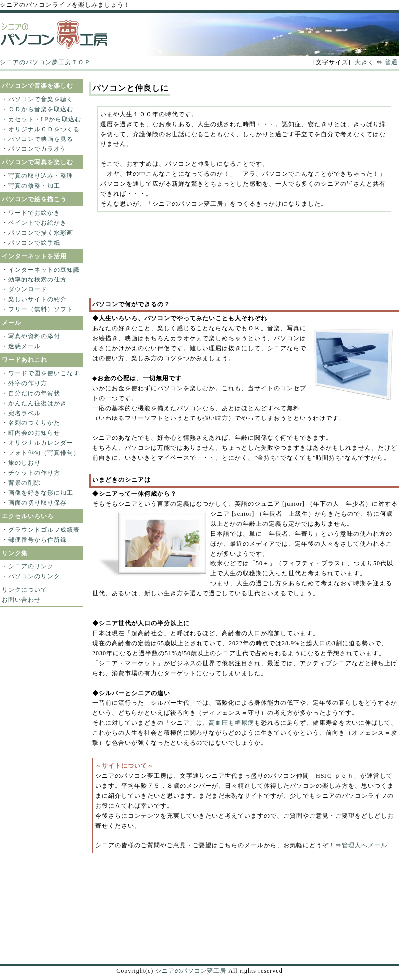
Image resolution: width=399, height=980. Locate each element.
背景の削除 (25, 483)
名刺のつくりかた (34, 423)
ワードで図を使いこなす (44, 373)
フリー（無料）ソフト (41, 309)
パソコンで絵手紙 (34, 243)
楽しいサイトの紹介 (38, 299)
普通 (391, 62)
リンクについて (25, 590)
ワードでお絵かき (34, 213)
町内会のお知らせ (34, 433)
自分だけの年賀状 (34, 393)
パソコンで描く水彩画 (41, 233)
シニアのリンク (31, 566)
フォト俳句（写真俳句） (44, 453)
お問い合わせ (21, 600)
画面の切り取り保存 (38, 503)
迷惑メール (25, 346)
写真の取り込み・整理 (41, 176)
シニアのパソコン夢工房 (191, 971)
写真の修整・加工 (34, 186)
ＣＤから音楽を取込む (41, 109)
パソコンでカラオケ (38, 149)
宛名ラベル (25, 413)
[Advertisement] (141, 260)
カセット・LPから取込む (45, 119)
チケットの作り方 (34, 473)
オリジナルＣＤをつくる (44, 129)
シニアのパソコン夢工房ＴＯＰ (45, 62)
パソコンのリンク (34, 576)
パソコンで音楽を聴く (41, 99)
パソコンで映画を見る (41, 139)
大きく (364, 62)
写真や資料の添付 (34, 336)
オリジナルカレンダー (41, 443)
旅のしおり (25, 463)
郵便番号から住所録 (38, 540)
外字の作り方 (28, 383)
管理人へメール (364, 845)
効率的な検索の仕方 (38, 280)
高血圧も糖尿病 (232, 723)
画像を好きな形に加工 (41, 493)
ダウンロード (28, 289)
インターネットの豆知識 (44, 270)
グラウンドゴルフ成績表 (44, 530)
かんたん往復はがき (38, 403)
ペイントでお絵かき (38, 223)
